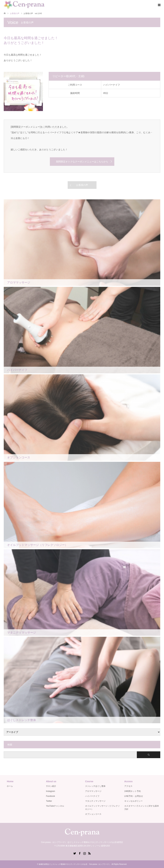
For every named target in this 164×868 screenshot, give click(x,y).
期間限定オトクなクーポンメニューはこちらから (82, 162)
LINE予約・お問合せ (134, 796)
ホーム (10, 786)
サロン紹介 (51, 786)
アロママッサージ (93, 791)
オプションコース (93, 814)
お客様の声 (82, 185)
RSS (89, 853)
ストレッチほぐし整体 (95, 786)
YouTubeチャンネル (55, 806)
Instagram (50, 791)
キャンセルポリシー (133, 801)
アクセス (128, 786)
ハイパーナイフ (92, 796)
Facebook (50, 796)
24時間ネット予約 (133, 791)
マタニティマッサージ (95, 801)
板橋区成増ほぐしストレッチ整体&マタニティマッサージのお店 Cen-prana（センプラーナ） (75, 864)
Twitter (49, 801)
